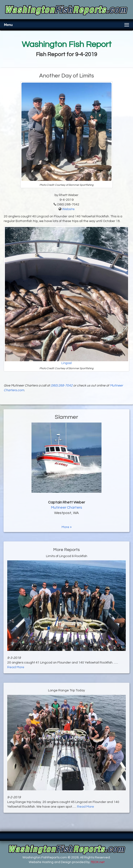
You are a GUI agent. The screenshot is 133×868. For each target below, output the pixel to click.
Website (68, 209)
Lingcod (66, 363)
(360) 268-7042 (62, 386)
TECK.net (98, 862)
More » (67, 527)
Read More (16, 667)
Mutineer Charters (67, 507)
